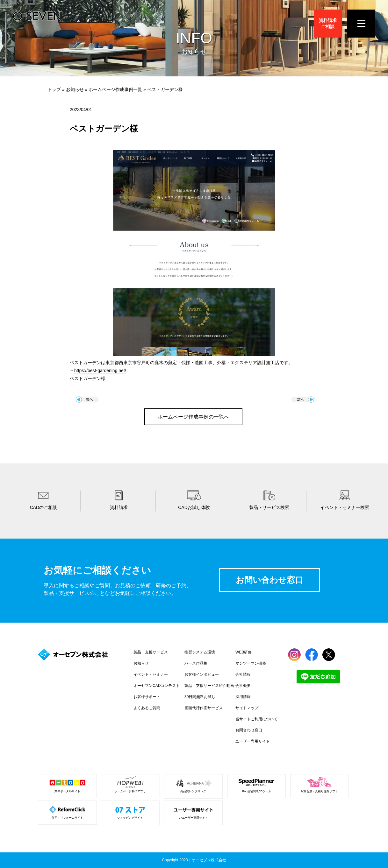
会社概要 (243, 686)
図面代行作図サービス (204, 708)
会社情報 (243, 674)
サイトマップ (247, 708)
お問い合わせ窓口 (269, 580)
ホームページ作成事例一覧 (115, 89)
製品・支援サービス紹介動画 (209, 686)
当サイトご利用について (256, 719)
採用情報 (243, 697)
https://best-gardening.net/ (100, 370)
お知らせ (75, 89)
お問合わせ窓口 (249, 730)
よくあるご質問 (147, 708)
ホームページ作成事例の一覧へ (193, 417)
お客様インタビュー (202, 674)
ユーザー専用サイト (253, 741)
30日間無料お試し (200, 697)
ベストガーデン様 (88, 378)
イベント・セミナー (151, 674)
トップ (54, 89)
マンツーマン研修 (251, 663)
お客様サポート (147, 697)
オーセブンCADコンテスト (157, 686)
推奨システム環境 (200, 652)
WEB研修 (244, 652)
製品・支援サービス (151, 652)
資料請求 (328, 23)
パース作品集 (196, 663)
